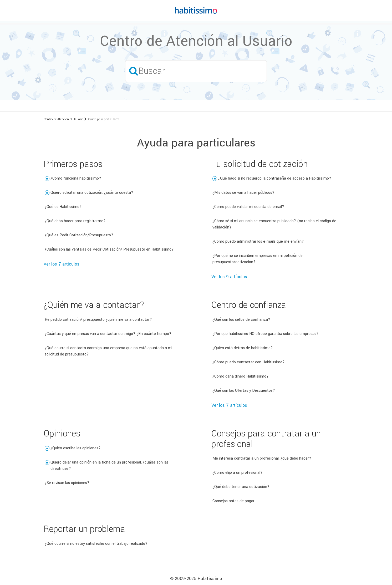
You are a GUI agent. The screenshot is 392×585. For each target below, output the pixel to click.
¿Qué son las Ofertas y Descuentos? (244, 391)
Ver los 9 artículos (229, 277)
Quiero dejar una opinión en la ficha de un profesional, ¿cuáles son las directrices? (110, 466)
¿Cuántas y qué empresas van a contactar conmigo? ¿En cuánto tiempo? (108, 334)
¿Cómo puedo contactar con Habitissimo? (249, 362)
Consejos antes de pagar (233, 501)
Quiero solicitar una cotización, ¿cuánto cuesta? (92, 193)
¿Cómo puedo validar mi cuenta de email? (248, 207)
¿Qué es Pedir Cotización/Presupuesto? (79, 235)
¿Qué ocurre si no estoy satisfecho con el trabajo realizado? (96, 544)
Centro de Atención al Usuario (63, 119)
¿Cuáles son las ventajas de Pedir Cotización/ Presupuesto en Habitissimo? (109, 249)
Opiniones (62, 434)
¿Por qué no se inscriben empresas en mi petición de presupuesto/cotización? (258, 259)
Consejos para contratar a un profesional (266, 439)
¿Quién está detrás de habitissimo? (243, 348)
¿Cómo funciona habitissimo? (76, 178)
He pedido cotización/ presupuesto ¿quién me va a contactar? (98, 320)
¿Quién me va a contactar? (94, 305)
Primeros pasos (73, 164)
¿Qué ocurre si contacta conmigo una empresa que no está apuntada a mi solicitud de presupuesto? (108, 351)
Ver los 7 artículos (62, 264)
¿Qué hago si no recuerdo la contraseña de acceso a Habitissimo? (275, 178)
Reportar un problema (84, 529)
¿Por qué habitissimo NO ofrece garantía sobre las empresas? (266, 334)
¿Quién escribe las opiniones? (76, 448)
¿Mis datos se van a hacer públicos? (243, 193)
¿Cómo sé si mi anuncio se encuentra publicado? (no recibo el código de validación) (274, 224)
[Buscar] (196, 71)
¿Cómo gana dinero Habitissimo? (241, 376)
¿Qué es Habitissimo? (63, 207)
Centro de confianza (249, 305)
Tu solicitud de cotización (259, 164)
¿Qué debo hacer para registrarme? (75, 221)
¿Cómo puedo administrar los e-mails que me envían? (258, 241)
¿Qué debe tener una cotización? (241, 487)
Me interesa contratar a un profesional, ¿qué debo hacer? (262, 458)
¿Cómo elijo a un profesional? (238, 473)
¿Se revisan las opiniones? (67, 483)
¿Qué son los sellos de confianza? (241, 320)
